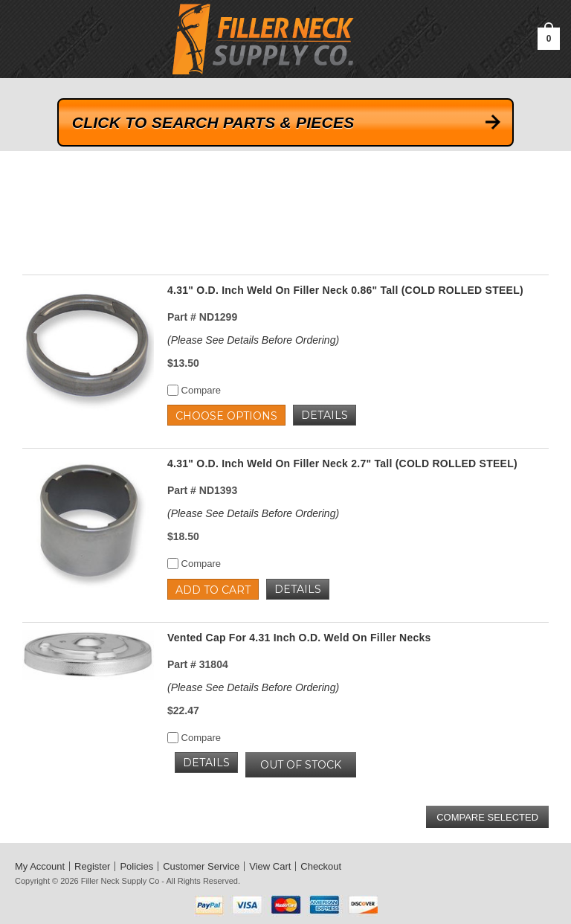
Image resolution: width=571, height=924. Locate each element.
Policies (136, 866)
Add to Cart (213, 590)
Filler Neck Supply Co (120, 881)
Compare (194, 390)
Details (325, 415)
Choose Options (226, 416)
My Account (40, 866)
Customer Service (201, 866)
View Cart (270, 866)
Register (92, 866)
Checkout (321, 866)
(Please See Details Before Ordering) (253, 340)
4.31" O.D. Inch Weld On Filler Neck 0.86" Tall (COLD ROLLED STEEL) (345, 290)
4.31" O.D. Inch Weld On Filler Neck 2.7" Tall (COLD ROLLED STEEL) (342, 463)
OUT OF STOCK (301, 765)
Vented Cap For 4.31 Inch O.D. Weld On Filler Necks (299, 638)
